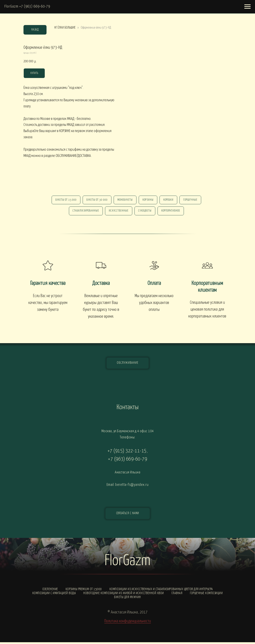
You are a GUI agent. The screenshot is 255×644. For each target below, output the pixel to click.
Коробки (170, 200)
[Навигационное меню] (247, 7)
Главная (177, 595)
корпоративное (172, 212)
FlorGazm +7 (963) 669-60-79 (27, 7)
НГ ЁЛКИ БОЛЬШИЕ (65, 28)
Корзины (148, 200)
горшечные (193, 200)
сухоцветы (145, 212)
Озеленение (50, 591)
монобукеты (125, 200)
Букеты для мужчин (127, 599)
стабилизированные (85, 212)
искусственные (118, 212)
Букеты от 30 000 (96, 200)
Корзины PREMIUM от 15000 (84, 591)
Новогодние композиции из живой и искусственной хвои (124, 595)
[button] (128, 515)
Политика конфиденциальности (128, 623)
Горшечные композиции (206, 595)
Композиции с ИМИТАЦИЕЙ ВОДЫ (54, 595)
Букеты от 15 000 (64, 200)
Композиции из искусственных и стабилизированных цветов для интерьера (161, 591)
